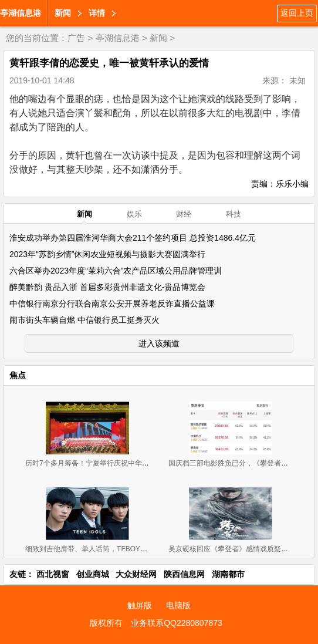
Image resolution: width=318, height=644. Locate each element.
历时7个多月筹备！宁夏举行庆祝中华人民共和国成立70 (112, 463)
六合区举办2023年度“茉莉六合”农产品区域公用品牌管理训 (116, 271)
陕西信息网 (184, 574)
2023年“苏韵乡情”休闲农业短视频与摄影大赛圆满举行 (107, 254)
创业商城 (93, 574)
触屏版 (140, 605)
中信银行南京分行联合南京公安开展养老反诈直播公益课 (112, 304)
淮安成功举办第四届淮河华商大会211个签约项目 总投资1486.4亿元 (133, 238)
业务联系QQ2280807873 (177, 623)
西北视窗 (53, 574)
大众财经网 (136, 574)
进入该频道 (159, 343)
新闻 (63, 13)
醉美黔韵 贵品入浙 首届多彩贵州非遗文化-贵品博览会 (107, 287)
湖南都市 (228, 574)
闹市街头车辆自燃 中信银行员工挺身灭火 (84, 320)
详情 (97, 13)
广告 (76, 38)
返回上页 (297, 13)
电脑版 (178, 605)
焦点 (18, 375)
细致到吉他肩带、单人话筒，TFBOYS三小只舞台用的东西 (117, 549)
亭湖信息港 (21, 13)
